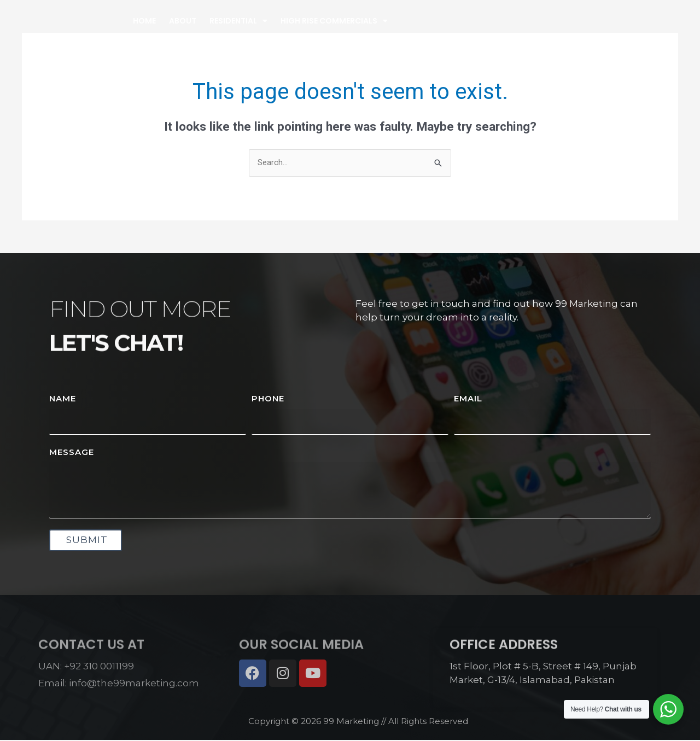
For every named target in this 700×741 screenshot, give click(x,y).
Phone (268, 399)
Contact (630, 31)
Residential (339, 31)
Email (468, 399)
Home (244, 31)
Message (72, 453)
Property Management (549, 31)
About (283, 31)
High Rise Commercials (434, 31)
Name (63, 399)
